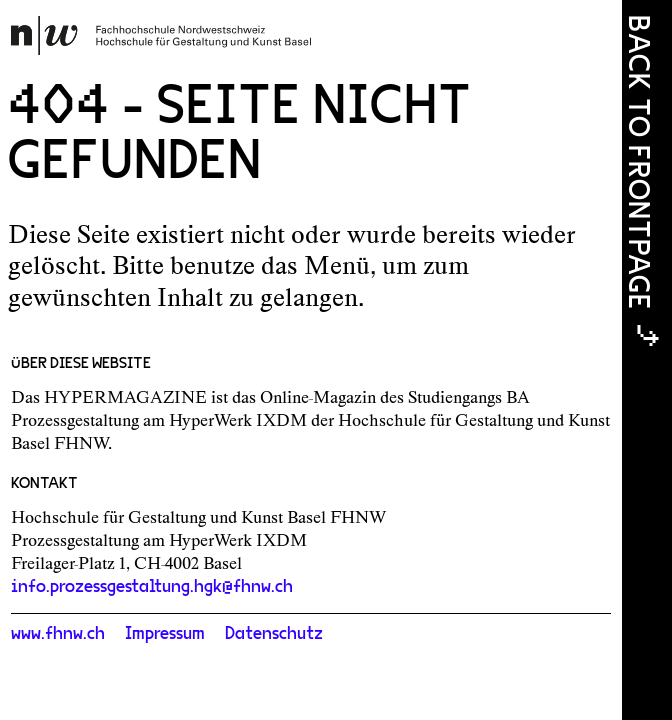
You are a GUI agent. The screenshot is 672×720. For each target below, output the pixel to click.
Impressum (165, 634)
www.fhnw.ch (58, 634)
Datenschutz (274, 634)
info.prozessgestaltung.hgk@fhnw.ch (152, 587)
